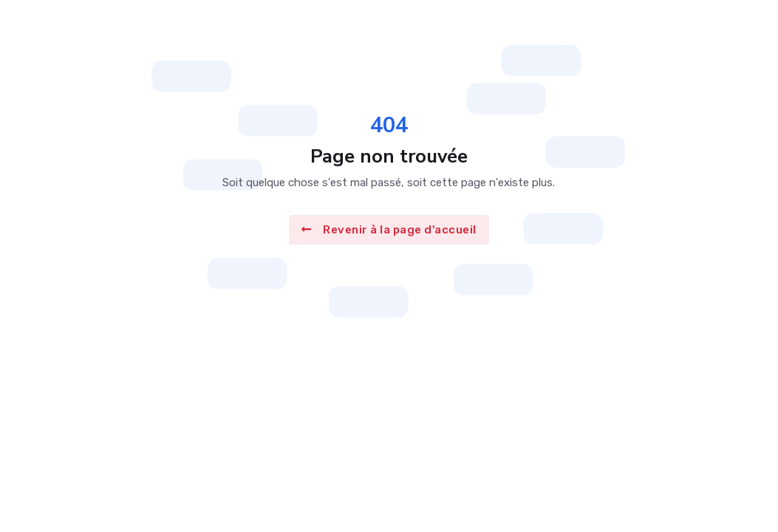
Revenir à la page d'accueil (389, 230)
